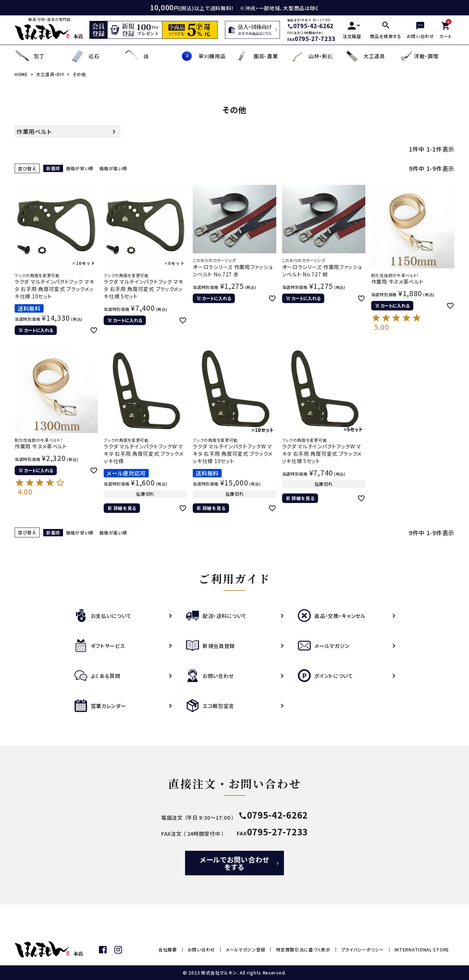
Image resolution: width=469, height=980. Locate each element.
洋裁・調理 (419, 56)
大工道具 (365, 56)
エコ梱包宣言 (210, 706)
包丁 (29, 56)
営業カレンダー (100, 706)
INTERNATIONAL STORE (422, 949)
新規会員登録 (211, 646)
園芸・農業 (256, 56)
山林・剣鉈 (311, 56)
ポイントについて (326, 676)
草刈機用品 (203, 56)
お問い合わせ (210, 676)
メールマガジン (324, 646)
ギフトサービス (100, 646)
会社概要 (168, 949)
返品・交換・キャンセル (332, 616)
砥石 (84, 56)
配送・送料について (217, 616)
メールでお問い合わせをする (234, 863)
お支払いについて (103, 616)
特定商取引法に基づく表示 (303, 949)
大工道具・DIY (50, 74)
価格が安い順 (80, 168)
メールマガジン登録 (245, 949)
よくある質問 (97, 676)
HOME (21, 74)
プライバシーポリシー (363, 949)
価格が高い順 (113, 168)
